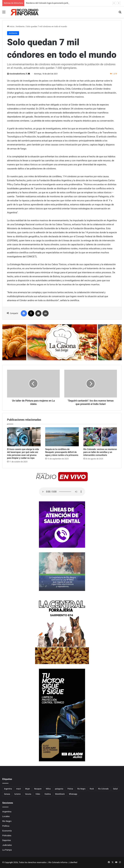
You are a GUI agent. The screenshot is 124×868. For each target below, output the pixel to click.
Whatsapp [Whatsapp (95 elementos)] (73, 794)
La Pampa (7, 850)
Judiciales (7, 845)
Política (6, 826)
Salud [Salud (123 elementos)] (115, 789)
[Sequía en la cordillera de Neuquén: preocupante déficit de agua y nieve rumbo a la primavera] (62, 437)
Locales (6, 816)
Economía (7, 831)
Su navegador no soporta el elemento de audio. (62, 492)
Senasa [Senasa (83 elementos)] (7, 794)
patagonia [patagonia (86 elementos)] (59, 789)
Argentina (7, 812)
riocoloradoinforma (17, 74)
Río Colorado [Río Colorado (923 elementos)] (103, 789)
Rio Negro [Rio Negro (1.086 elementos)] (81, 789)
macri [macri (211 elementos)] (19, 789)
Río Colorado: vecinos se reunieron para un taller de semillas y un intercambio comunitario (100, 452)
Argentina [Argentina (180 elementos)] (8, 789)
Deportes (7, 840)
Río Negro (7, 821)
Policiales (7, 835)
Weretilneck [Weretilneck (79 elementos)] (60, 794)
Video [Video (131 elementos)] (38, 794)
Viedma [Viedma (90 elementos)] (48, 794)
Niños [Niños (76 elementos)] (48, 789)
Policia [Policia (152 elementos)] (70, 789)
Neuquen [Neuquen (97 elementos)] (38, 789)
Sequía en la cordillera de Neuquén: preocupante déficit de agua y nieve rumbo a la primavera (62, 452)
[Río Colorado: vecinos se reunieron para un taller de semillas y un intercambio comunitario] (100, 437)
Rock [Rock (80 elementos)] (92, 789)
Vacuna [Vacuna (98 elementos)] (28, 794)
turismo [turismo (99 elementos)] (17, 794)
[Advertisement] (62, 41)
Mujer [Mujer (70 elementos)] (28, 789)
